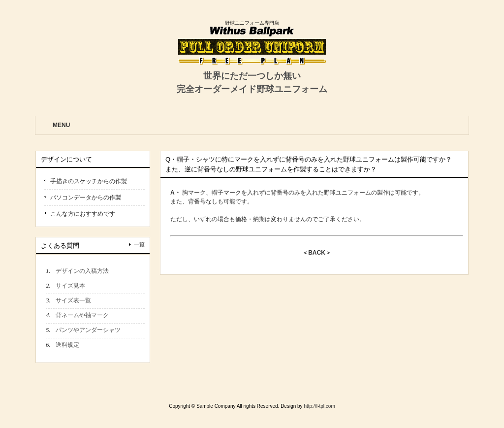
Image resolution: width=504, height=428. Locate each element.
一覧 (139, 244)
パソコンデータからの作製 (86, 198)
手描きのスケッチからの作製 (89, 181)
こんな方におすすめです (83, 214)
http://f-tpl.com (319, 406)
